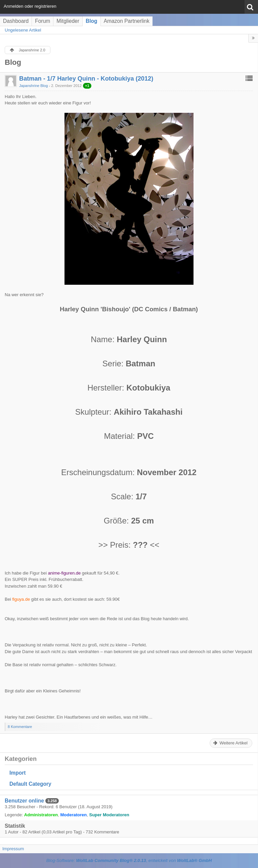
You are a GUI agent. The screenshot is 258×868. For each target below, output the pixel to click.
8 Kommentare (20, 727)
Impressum (13, 849)
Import (18, 773)
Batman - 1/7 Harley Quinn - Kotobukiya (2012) (86, 79)
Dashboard (16, 21)
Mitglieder (68, 21)
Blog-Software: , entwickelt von (129, 860)
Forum (42, 21)
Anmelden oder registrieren (30, 6)
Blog (92, 21)
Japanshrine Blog (33, 86)
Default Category (30, 784)
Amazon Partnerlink (127, 21)
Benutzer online (24, 801)
